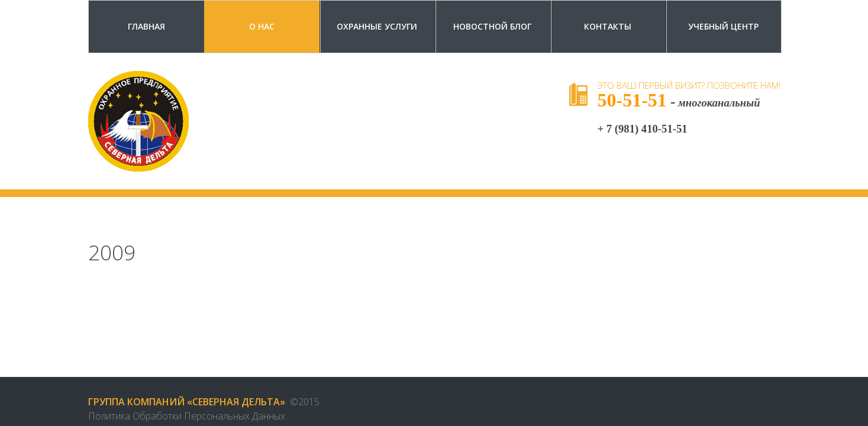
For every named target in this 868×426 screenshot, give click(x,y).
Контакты (608, 26)
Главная (146, 26)
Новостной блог (492, 26)
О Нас (262, 26)
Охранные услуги (377, 26)
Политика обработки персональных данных (187, 416)
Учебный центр (723, 26)
